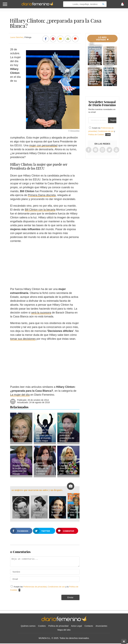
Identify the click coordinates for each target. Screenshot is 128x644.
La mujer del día (20, 395)
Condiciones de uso (57, 587)
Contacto (89, 626)
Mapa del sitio (64, 630)
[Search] (103, 4)
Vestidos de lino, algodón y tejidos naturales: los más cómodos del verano (110, 74)
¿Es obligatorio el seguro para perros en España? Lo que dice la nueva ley (96, 53)
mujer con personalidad (43, 145)
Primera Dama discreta (42, 195)
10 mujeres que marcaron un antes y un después (37, 490)
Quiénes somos (28, 626)
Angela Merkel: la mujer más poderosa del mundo (20, 470)
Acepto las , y (102, 131)
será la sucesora (41, 313)
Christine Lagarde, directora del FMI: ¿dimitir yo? (66, 468)
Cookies (42, 626)
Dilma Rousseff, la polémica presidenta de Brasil (67, 435)
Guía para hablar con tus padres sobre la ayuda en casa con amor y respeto (95, 74)
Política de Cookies (96, 135)
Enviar (70, 597)
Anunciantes (101, 626)
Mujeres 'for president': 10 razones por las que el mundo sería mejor (44, 435)
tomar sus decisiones (23, 339)
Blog (39, 425)
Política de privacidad (58, 626)
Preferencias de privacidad (35, 587)
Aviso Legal (76, 626)
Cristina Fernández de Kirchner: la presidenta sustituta (43, 468)
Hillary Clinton (20, 437)
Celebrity (18, 432)
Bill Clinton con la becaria (40, 210)
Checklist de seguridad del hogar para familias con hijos (110, 56)
